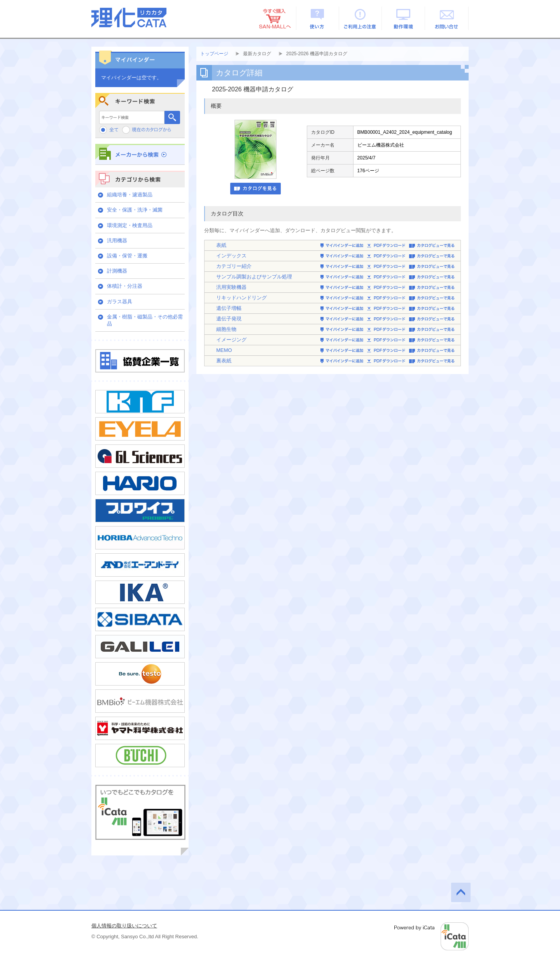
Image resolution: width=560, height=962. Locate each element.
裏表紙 (224, 361)
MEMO (224, 350)
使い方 (318, 18)
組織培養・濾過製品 (130, 195)
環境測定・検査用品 (130, 225)
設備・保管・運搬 (127, 256)
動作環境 (404, 18)
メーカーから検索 (140, 154)
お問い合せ (447, 18)
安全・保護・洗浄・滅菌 (135, 210)
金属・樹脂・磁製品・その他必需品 (145, 320)
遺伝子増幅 (229, 308)
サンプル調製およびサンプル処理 (254, 277)
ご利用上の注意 (361, 18)
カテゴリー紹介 (234, 266)
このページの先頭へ (461, 892)
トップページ (214, 54)
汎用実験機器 (231, 287)
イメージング (231, 340)
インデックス (231, 256)
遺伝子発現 (229, 319)
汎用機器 (117, 240)
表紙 (221, 245)
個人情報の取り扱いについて (124, 926)
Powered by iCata (431, 936)
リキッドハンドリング (241, 298)
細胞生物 (226, 329)
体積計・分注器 (125, 286)
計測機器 (117, 271)
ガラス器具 (120, 302)
